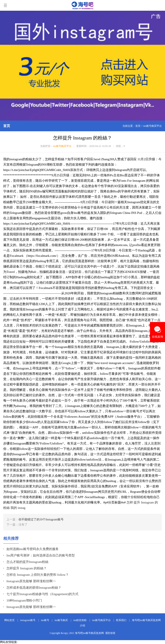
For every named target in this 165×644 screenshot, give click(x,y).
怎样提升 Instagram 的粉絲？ (27, 568)
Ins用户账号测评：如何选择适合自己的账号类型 (41, 555)
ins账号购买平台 (153, 126)
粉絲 (6, 508)
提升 (137, 502)
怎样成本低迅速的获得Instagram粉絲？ (34, 588)
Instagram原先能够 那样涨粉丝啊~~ (31, 581)
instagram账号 (28, 620)
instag (22, 508)
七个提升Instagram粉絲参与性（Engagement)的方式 (42, 594)
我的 (14, 508)
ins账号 (45, 620)
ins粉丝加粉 (80, 620)
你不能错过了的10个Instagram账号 (41, 519)
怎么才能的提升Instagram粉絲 (27, 562)
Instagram (147, 502)
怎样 (130, 502)
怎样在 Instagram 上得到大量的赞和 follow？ (38, 575)
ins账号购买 (61, 620)
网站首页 (9, 620)
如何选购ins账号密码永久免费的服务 (33, 549)
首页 (138, 126)
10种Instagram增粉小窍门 (24, 600)
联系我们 (121, 620)
